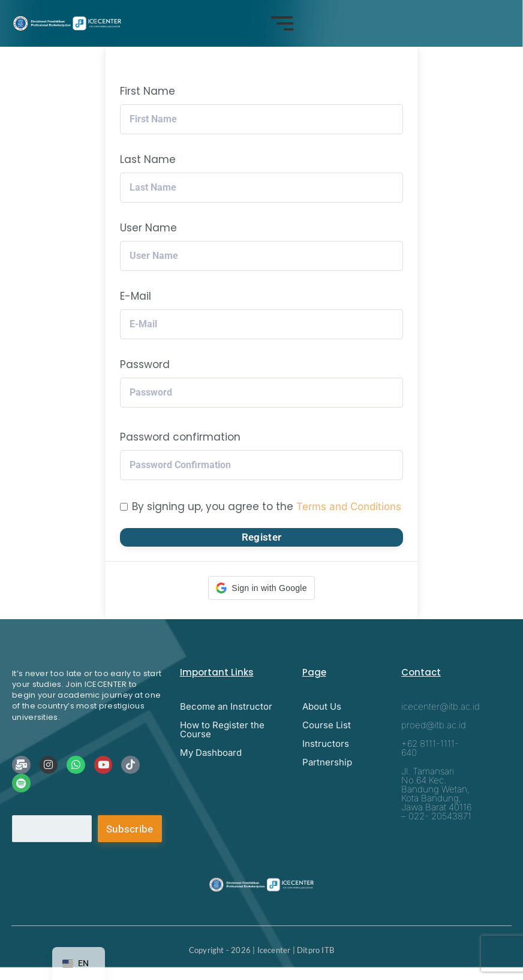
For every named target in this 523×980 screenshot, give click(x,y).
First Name (148, 91)
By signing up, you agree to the (267, 506)
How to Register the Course (222, 729)
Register (261, 537)
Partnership (327, 762)
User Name (148, 228)
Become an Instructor (226, 706)
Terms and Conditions (349, 506)
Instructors (326, 744)
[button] (261, 588)
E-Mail (136, 296)
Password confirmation (180, 437)
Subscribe (130, 829)
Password (145, 364)
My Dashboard (211, 753)
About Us (322, 706)
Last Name (148, 159)
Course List (327, 725)
